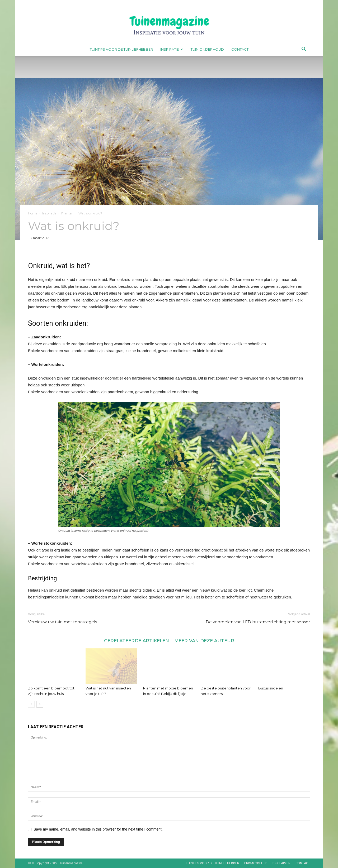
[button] (304, 50)
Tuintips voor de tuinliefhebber (121, 49)
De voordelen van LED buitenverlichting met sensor (258, 622)
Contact (240, 49)
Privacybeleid (256, 863)
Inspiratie (172, 49)
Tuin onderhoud (207, 49)
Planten (67, 213)
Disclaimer (281, 863)
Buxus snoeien (271, 688)
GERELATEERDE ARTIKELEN (137, 641)
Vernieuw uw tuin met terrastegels (62, 622)
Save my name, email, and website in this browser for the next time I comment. (98, 829)
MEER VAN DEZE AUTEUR (204, 641)
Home (33, 213)
